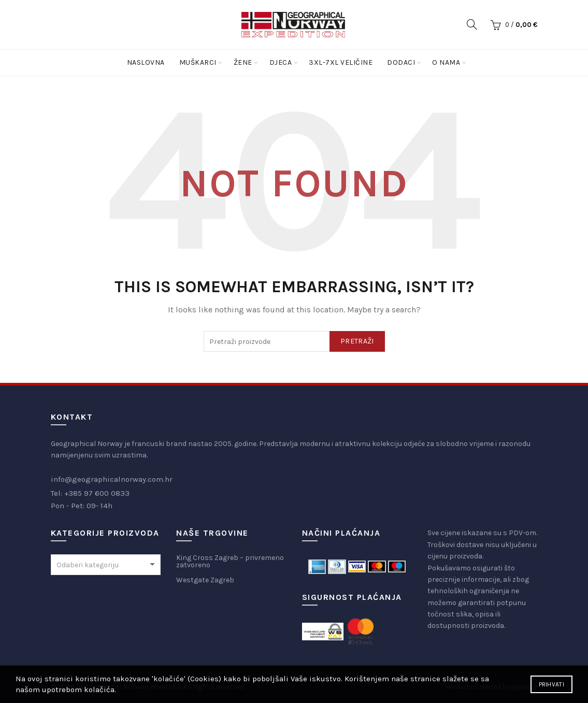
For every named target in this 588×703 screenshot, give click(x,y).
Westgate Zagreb (205, 580)
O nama (446, 62)
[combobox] (106, 565)
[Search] (472, 24)
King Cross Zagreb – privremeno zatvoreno (230, 561)
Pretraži (357, 341)
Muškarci (198, 62)
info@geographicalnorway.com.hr (112, 479)
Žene (243, 62)
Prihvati (551, 684)
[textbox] (106, 565)
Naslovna (146, 62)
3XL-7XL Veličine (341, 62)
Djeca (281, 62)
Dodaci (401, 62)
